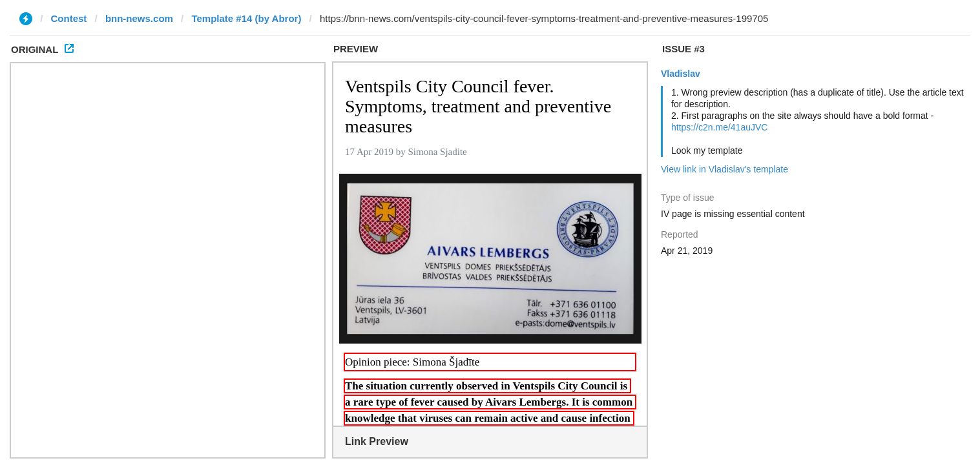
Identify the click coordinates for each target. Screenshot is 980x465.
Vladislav (681, 74)
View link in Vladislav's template (725, 169)
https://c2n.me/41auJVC (719, 127)
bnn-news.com (139, 18)
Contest (69, 18)
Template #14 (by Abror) (246, 18)
